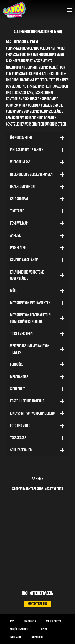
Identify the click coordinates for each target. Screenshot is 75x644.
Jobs (12, 621)
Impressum (15, 637)
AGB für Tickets (53, 621)
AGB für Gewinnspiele (20, 629)
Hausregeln (30, 621)
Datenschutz (37, 637)
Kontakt (44, 629)
